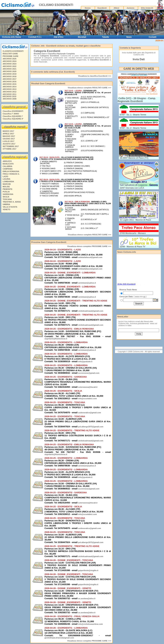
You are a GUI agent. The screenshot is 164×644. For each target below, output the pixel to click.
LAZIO (5, 176)
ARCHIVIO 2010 (9, 96)
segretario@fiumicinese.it (56, 339)
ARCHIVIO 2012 (10, 92)
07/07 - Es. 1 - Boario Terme (133, 115)
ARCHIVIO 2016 (10, 82)
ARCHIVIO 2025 (10, 59)
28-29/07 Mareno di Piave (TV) (134, 158)
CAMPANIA (8, 169)
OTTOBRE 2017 (10, 149)
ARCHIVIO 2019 (10, 74)
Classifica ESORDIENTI (13, 111)
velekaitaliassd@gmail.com (90, 257)
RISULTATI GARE (10, 54)
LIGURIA (7, 179)
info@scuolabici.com (87, 399)
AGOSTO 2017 (9, 144)
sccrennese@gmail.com (89, 373)
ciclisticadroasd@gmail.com (91, 311)
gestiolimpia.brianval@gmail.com (59, 638)
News (129, 37)
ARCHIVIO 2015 (10, 84)
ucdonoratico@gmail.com (90, 413)
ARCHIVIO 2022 (10, 66)
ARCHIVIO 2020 (10, 71)
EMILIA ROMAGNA (11, 171)
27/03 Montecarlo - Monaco (133, 233)
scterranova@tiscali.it (88, 387)
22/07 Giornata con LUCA (132, 188)
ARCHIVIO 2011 (10, 94)
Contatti (152, 37)
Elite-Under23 (147, 8)
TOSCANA (7, 199)
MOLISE (6, 187)
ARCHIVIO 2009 (10, 99)
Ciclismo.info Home (11, 37)
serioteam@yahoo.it (87, 283)
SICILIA (6, 197)
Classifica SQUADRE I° (13, 116)
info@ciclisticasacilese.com (90, 624)
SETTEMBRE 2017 (11, 146)
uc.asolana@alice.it (87, 598)
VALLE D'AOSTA (10, 207)
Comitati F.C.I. (35, 37)
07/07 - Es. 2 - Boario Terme (133, 128)
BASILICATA (8, 164)
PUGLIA (6, 192)
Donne (88, 8)
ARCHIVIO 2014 (10, 87)
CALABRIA (8, 166)
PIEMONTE (8, 189)
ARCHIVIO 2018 (10, 76)
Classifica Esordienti (99, 60)
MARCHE (7, 184)
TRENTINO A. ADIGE (12, 202)
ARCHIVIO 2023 (10, 64)
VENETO (7, 209)
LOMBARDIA (8, 182)
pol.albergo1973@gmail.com (91, 427)
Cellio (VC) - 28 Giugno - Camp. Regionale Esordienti (137, 100)
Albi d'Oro (58, 37)
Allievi (116, 8)
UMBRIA (6, 204)
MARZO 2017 (8, 131)
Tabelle (106, 37)
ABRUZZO (7, 161)
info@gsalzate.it (85, 361)
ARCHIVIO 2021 (10, 69)
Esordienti (102, 8)
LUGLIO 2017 (9, 141)
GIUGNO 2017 (9, 139)
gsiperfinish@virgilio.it (88, 570)
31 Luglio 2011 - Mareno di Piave (136, 220)
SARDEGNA (8, 194)
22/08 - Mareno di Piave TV (133, 247)
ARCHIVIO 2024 (10, 61)
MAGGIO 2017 (9, 136)
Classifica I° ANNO (11, 114)
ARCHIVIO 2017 (10, 79)
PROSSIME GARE (11, 56)
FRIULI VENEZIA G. (11, 174)
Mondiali (82, 37)
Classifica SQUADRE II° (13, 119)
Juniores (131, 8)
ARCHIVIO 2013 (10, 89)
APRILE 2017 (8, 134)
